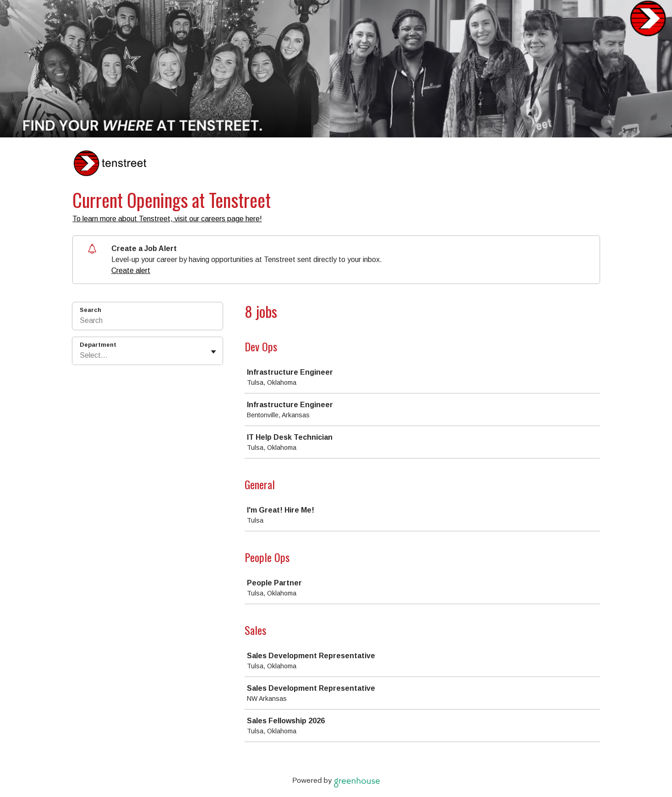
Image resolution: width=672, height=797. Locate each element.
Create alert (131, 270)
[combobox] (81, 355)
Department (98, 345)
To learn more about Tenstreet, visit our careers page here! (167, 219)
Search (91, 310)
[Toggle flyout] (213, 352)
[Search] (148, 322)
